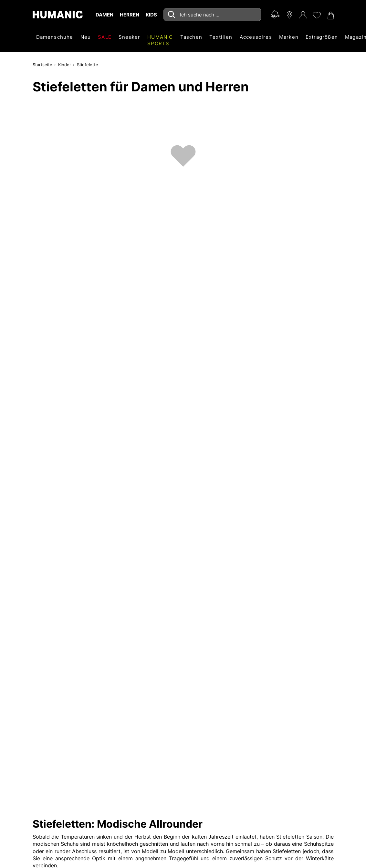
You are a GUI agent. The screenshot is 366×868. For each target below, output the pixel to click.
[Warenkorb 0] (330, 15)
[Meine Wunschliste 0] (317, 15)
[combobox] (212, 15)
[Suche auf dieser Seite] (212, 15)
